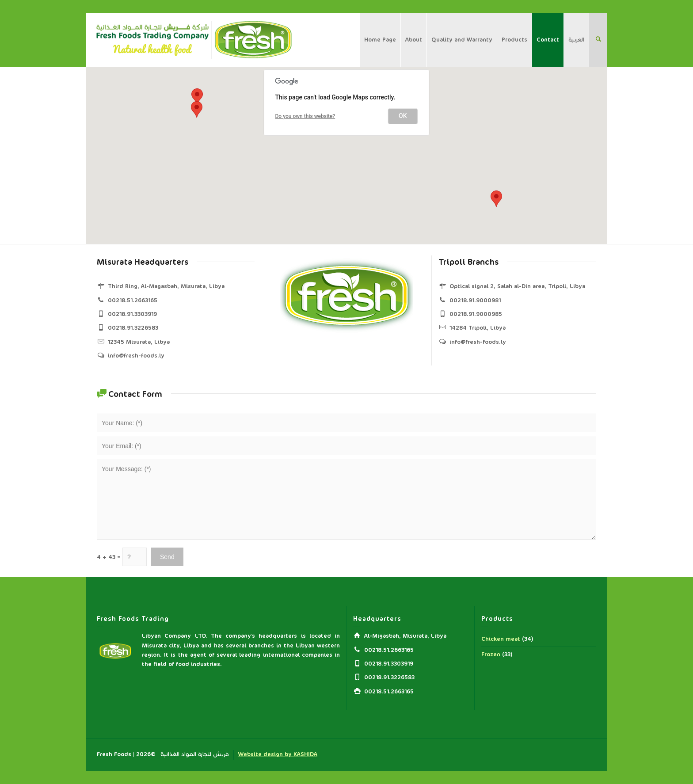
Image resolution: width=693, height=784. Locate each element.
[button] (496, 199)
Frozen (491, 655)
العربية (576, 40)
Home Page (380, 40)
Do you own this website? (305, 116)
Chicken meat (501, 639)
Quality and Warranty (462, 40)
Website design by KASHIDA (278, 754)
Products (514, 40)
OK (403, 116)
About (414, 40)
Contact (548, 40)
